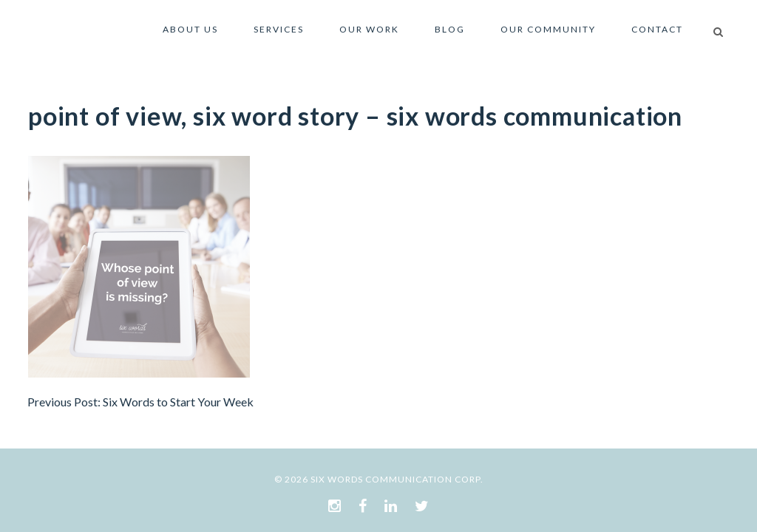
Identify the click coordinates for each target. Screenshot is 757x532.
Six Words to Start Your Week (178, 402)
